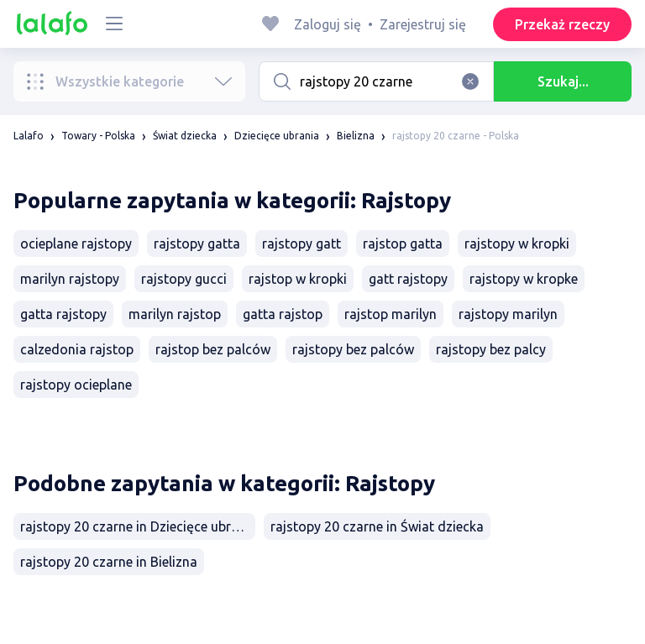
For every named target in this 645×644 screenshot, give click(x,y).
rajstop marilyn (391, 314)
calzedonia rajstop (77, 349)
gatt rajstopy (408, 279)
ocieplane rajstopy (76, 243)
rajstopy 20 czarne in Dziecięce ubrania (138, 526)
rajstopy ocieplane (76, 385)
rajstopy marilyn (508, 314)
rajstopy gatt (302, 243)
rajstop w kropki (298, 279)
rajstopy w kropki (517, 243)
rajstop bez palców (213, 349)
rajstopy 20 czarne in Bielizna (109, 562)
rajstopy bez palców (353, 349)
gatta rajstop (283, 314)
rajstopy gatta (197, 243)
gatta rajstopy (63, 314)
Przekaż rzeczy (562, 24)
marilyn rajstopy (70, 279)
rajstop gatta (403, 243)
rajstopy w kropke (524, 279)
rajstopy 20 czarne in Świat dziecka (377, 526)
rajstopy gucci (184, 279)
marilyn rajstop (175, 314)
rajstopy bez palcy (491, 349)
